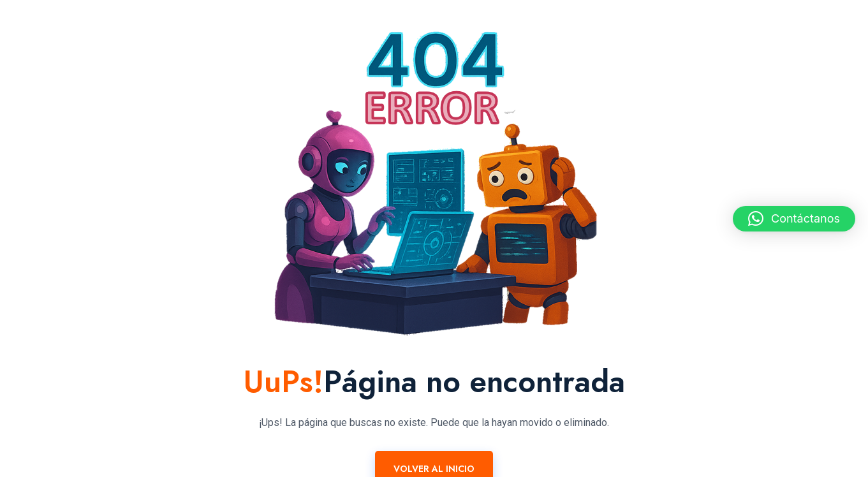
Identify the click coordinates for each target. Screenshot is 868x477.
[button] (794, 219)
